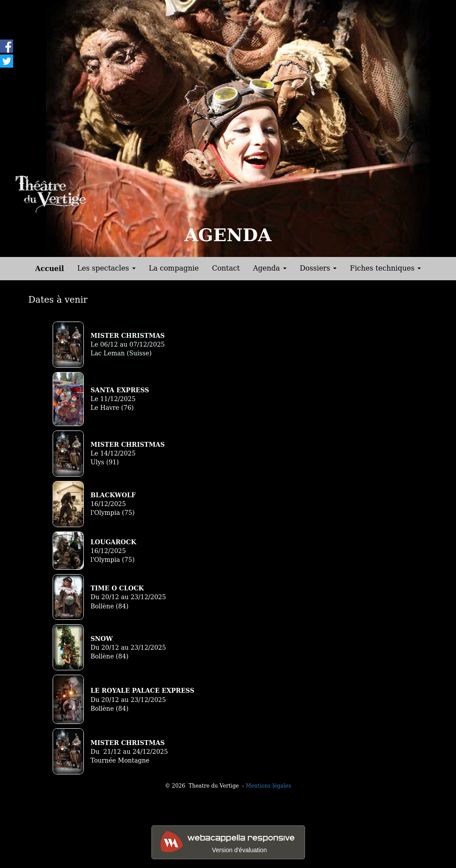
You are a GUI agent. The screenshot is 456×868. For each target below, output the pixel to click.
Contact (226, 268)
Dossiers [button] (318, 268)
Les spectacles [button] (106, 268)
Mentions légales (269, 786)
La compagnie (174, 268)
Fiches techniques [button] (385, 268)
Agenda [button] (269, 268)
